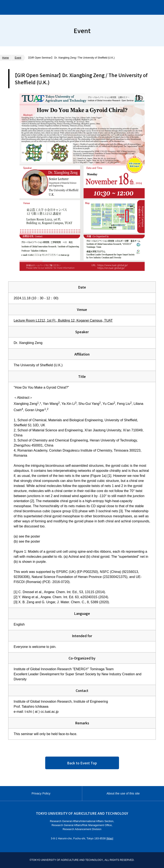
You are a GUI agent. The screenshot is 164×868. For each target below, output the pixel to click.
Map (110, 838)
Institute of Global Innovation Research (48, 7)
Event (18, 58)
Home (5, 58)
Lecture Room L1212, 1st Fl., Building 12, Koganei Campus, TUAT (63, 320)
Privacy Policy (41, 793)
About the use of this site (123, 793)
